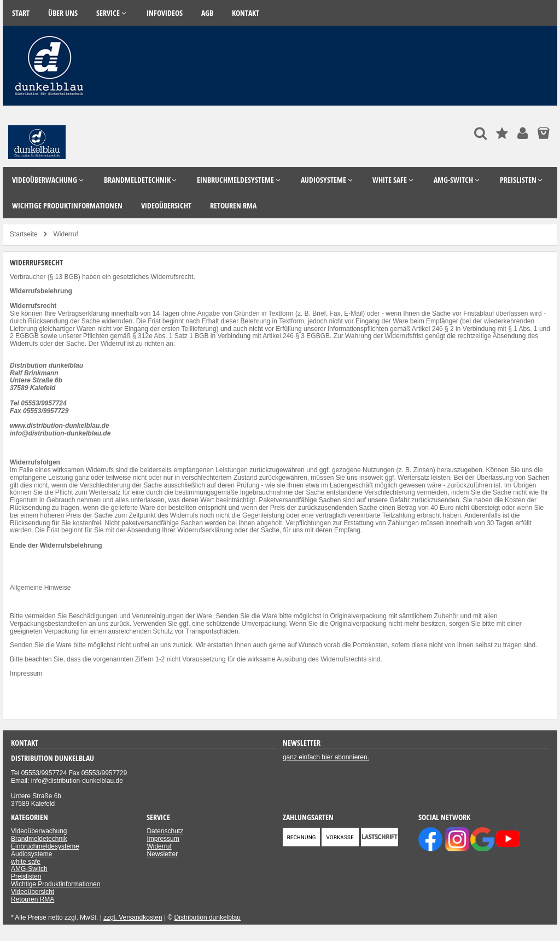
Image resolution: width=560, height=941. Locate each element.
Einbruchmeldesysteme (45, 846)
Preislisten (26, 876)
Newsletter (162, 854)
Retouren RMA (33, 899)
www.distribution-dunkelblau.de (60, 426)
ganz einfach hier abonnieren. (326, 757)
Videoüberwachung (39, 831)
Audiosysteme (31, 854)
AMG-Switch (29, 869)
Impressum (26, 673)
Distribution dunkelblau (208, 917)
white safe (26, 862)
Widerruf (159, 846)
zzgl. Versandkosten (133, 917)
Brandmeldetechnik (39, 839)
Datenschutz (165, 831)
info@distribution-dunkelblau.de (60, 433)
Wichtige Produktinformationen (56, 884)
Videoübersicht (33, 892)
